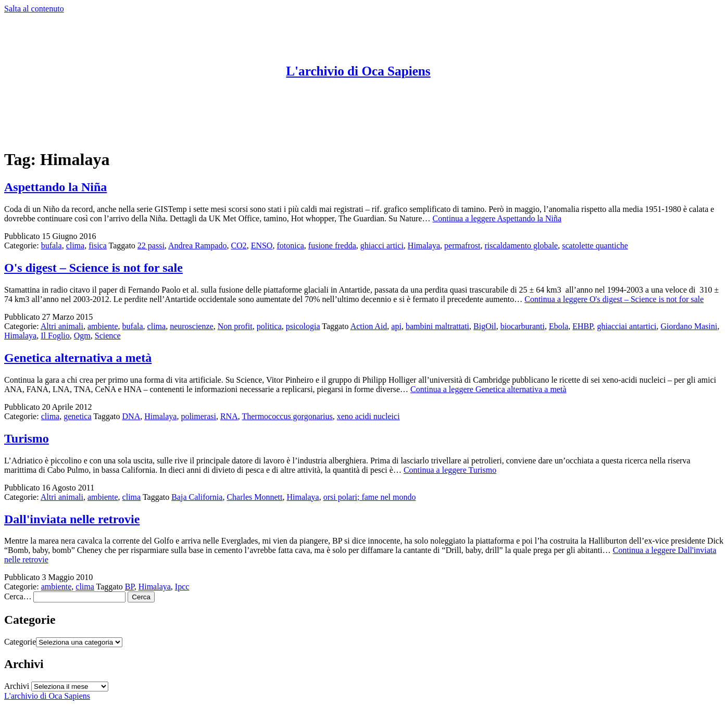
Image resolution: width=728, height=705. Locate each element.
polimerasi (198, 416)
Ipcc (182, 587)
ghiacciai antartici (626, 326)
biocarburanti (523, 326)
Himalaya (424, 246)
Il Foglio (55, 336)
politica (269, 326)
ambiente (103, 326)
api (396, 326)
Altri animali (62, 326)
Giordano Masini (689, 326)
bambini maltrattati (437, 326)
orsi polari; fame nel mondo (370, 497)
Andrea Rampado (197, 246)
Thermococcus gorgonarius (287, 416)
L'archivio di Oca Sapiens (358, 71)
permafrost (462, 246)
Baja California (197, 497)
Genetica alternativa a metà (78, 358)
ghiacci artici (382, 246)
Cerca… (18, 596)
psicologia (303, 326)
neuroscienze (192, 326)
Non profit (235, 326)
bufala (52, 246)
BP (130, 587)
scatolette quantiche (595, 246)
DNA (131, 416)
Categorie (20, 642)
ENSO (262, 246)
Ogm (82, 336)
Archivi (17, 686)
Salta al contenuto (34, 9)
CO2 (239, 246)
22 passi (151, 246)
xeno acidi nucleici (368, 416)
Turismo (27, 438)
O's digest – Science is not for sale (93, 268)
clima (76, 246)
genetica (77, 416)
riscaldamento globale (521, 246)
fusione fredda (332, 246)
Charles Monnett (254, 497)
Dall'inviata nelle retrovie (72, 519)
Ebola (558, 326)
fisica (98, 246)
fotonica (290, 246)
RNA (229, 416)
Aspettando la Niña (55, 187)
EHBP (582, 326)
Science (108, 336)
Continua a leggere (497, 218)
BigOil (485, 326)
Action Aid (369, 326)
